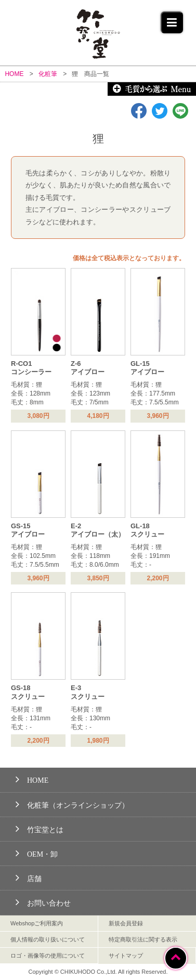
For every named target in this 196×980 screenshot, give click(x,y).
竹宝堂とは (40, 828)
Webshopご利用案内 (37, 923)
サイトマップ (126, 956)
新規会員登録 (126, 923)
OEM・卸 (37, 853)
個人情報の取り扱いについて (48, 939)
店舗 (29, 877)
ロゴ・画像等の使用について (48, 956)
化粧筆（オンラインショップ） (72, 804)
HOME (32, 779)
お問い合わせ (43, 902)
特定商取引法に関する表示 (143, 939)
